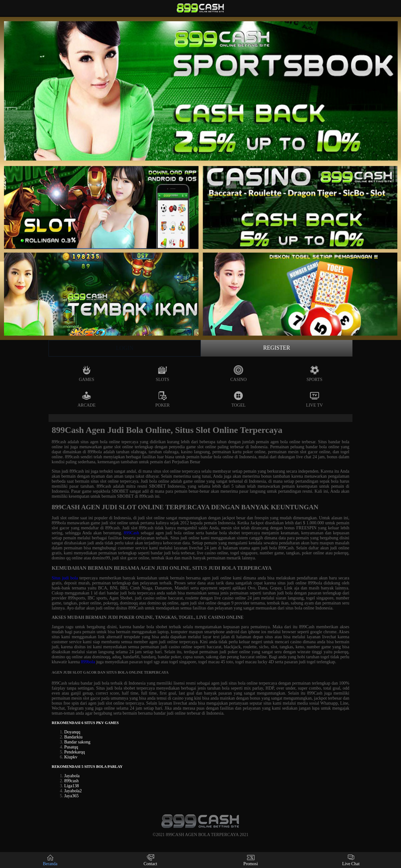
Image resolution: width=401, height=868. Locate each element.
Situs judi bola (65, 578)
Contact (150, 860)
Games (87, 374)
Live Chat (351, 860)
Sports (314, 374)
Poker (163, 399)
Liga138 (72, 786)
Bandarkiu (73, 737)
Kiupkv (71, 757)
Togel (238, 399)
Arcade (86, 399)
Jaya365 (71, 796)
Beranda (50, 860)
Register (277, 348)
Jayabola (72, 776)
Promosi (251, 860)
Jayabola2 (73, 791)
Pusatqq (71, 747)
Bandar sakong (77, 742)
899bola (88, 662)
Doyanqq (72, 732)
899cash (71, 781)
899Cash (131, 533)
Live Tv (315, 399)
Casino (238, 374)
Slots (162, 374)
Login (125, 348)
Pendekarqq (75, 752)
